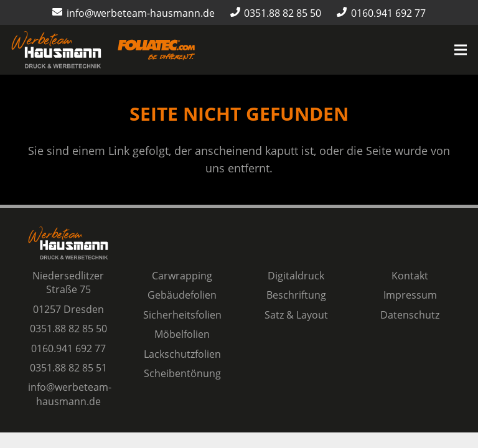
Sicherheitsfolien (182, 315)
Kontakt (410, 276)
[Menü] (461, 50)
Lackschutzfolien (182, 354)
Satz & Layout (296, 315)
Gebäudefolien (182, 295)
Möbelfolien (182, 334)
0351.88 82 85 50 (68, 329)
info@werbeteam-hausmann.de (70, 394)
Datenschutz (410, 315)
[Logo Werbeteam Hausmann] (56, 50)
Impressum (410, 295)
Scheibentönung (182, 373)
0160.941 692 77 (68, 348)
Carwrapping (182, 276)
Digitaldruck (296, 276)
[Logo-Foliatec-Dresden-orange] (156, 50)
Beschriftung (296, 295)
